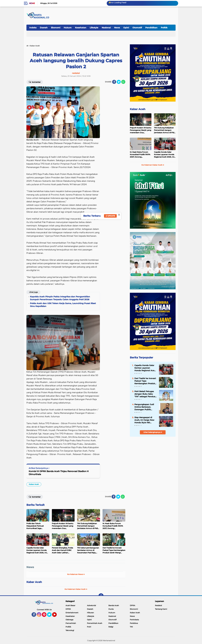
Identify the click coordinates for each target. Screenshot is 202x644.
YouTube (56, 616)
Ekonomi (56, 28)
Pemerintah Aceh (95, 623)
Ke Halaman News (76, 574)
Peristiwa (134, 623)
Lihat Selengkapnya (153, 432)
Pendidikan (151, 28)
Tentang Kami (161, 609)
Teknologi (70, 630)
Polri (89, 627)
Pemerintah (71, 623)
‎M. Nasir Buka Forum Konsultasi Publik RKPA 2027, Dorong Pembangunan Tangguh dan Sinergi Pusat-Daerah (140, 155)
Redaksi (158, 605)
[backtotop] (101, 596)
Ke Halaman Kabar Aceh (76, 589)
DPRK (68, 609)
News (117, 28)
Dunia (111, 609)
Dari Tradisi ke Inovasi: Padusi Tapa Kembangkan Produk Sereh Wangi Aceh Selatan (145, 381)
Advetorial (91, 605)
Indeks (33, 28)
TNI (131, 627)
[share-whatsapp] (123, 82)
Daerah (44, 28)
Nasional (106, 28)
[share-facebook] (114, 82)
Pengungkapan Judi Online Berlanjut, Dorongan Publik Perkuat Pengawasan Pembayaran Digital (145, 407)
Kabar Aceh (34, 484)
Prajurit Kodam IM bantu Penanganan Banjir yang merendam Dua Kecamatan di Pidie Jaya (141, 130)
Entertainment (72, 613)
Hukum (68, 28)
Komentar (35, 82)
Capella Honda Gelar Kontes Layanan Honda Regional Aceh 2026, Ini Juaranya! (164, 155)
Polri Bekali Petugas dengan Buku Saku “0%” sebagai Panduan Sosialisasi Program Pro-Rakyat (145, 394)
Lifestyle (94, 28)
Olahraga (69, 620)
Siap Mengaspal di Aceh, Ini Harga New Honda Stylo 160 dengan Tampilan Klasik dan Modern (144, 420)
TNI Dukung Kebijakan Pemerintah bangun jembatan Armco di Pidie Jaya (165, 130)
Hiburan (90, 613)
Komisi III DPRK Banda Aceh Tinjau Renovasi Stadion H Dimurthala (59, 473)
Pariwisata (134, 620)
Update (110, 216)
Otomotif (137, 28)
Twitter (51, 616)
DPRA (132, 605)
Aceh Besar (70, 605)
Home (32, 3)
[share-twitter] (119, 82)
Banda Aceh (114, 605)
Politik (164, 28)
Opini (126, 28)
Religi (111, 627)
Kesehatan (81, 28)
